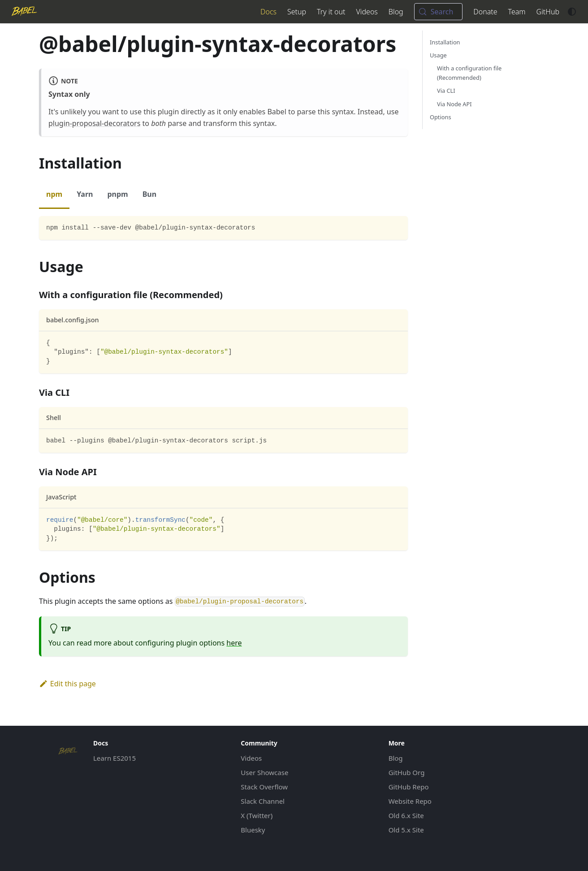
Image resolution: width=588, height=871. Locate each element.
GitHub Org (407, 772)
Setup (297, 12)
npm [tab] (54, 194)
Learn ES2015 (115, 758)
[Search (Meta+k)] (439, 12)
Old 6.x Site (406, 815)
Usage (438, 55)
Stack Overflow (264, 787)
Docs (268, 12)
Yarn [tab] (85, 194)
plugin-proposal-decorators (94, 123)
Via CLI (446, 91)
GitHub (548, 12)
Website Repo (410, 801)
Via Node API (454, 104)
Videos (367, 12)
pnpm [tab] (117, 194)
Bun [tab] (149, 194)
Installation (445, 42)
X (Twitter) (257, 815)
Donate (485, 12)
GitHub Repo (409, 787)
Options (441, 117)
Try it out (331, 12)
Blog (396, 12)
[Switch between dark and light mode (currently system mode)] (572, 12)
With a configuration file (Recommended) (469, 73)
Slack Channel (263, 801)
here (234, 643)
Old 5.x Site (406, 830)
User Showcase (264, 772)
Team (517, 12)
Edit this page (67, 684)
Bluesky (253, 830)
